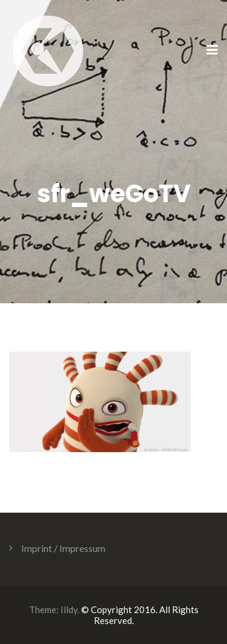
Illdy (69, 609)
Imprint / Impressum (63, 548)
